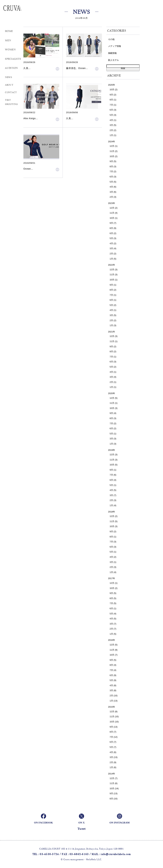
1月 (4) (113, 505)
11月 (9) (114, 650)
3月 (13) (114, 757)
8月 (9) (113, 228)
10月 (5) (114, 465)
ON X (81, 823)
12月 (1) (114, 146)
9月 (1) (113, 285)
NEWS (9, 77)
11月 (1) (114, 341)
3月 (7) (113, 495)
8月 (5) (113, 598)
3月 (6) (113, 192)
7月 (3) (113, 542)
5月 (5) (113, 182)
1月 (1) (113, 135)
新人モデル (113, 60)
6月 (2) (113, 233)
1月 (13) (114, 701)
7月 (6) (113, 475)
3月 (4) (113, 248)
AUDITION (11, 68)
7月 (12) (114, 737)
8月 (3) (113, 166)
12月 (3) (114, 270)
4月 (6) (113, 187)
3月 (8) (113, 690)
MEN (8, 40)
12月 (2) (114, 208)
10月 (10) (114, 722)
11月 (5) (114, 521)
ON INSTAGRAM (119, 823)
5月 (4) (113, 614)
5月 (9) (113, 680)
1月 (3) (113, 325)
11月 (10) (114, 716)
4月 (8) (113, 685)
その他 (111, 39)
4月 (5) (113, 490)
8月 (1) (113, 100)
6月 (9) (113, 675)
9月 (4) (113, 413)
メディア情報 (115, 46)
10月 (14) (114, 788)
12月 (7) (114, 778)
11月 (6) (114, 783)
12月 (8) (114, 712)
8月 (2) (113, 290)
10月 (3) (114, 408)
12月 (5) (114, 398)
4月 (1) (113, 120)
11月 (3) (114, 275)
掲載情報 (112, 53)
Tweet (82, 829)
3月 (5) (113, 125)
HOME (9, 31)
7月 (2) (113, 171)
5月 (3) (113, 115)
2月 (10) (114, 696)
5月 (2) (113, 305)
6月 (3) (113, 110)
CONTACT (11, 92)
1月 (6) (113, 767)
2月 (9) (113, 762)
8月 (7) (113, 732)
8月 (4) (113, 665)
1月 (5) (113, 259)
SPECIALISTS (13, 59)
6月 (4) (113, 480)
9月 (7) (113, 223)
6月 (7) (113, 742)
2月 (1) (113, 382)
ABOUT (9, 85)
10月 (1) (114, 218)
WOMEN (10, 50)
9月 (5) (113, 161)
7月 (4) (113, 670)
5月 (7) (113, 747)
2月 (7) (113, 629)
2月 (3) (113, 197)
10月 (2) (114, 90)
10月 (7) (114, 655)
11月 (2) (114, 151)
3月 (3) (113, 439)
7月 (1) (113, 105)
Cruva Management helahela (17, 10)
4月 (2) (113, 243)
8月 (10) (114, 799)
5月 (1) (113, 434)
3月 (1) (113, 562)
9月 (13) (114, 727)
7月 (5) (113, 603)
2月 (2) (113, 130)
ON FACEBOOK (43, 823)
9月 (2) (113, 95)
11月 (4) (114, 213)
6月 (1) (113, 300)
